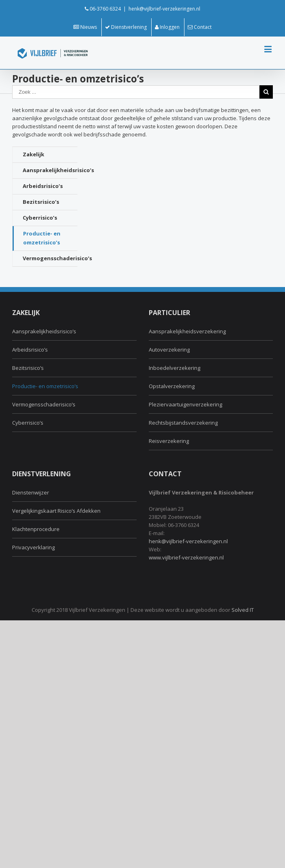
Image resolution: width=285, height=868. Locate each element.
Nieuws (85, 27)
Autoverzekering (169, 350)
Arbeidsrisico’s (43, 186)
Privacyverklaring (33, 547)
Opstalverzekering (172, 386)
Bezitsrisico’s (41, 202)
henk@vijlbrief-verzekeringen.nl (164, 9)
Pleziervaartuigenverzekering (185, 404)
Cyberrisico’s (40, 218)
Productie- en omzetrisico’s (42, 238)
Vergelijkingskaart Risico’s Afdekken (56, 511)
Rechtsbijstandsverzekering (183, 423)
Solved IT (243, 610)
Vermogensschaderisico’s (50, 258)
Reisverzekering (169, 441)
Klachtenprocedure (36, 529)
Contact (200, 27)
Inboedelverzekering (175, 368)
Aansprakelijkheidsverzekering (187, 331)
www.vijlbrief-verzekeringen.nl (186, 557)
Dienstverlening (126, 27)
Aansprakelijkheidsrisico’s (50, 170)
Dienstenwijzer (31, 492)
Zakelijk (33, 154)
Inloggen (167, 27)
